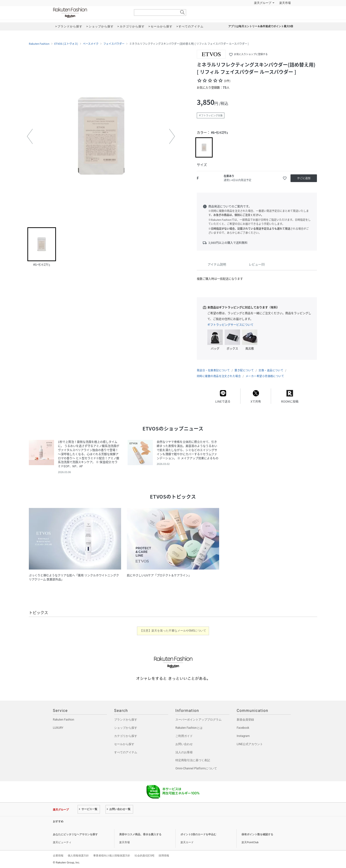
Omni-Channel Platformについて (196, 768)
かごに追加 (304, 178)
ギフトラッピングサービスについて (230, 325)
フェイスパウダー (114, 44)
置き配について (244, 370)
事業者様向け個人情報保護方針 (112, 855)
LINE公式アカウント (250, 744)
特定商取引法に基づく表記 (193, 760)
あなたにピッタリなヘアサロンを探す (75, 834)
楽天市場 (285, 3)
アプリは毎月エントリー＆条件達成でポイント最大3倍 (261, 26)
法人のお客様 (184, 752)
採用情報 (164, 855)
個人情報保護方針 (78, 855)
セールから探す (124, 744)
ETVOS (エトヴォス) (66, 44)
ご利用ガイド (184, 736)
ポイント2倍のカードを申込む (198, 834)
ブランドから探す (126, 720)
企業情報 (58, 855)
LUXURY (58, 728)
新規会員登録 (245, 720)
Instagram (243, 736)
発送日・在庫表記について (213, 370)
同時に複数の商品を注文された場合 (219, 376)
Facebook (243, 728)
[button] (30, 136)
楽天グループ (263, 3)
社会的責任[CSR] (144, 855)
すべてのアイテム (126, 752)
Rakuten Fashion (90, 13)
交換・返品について (271, 370)
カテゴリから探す (126, 736)
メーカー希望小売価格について (265, 376)
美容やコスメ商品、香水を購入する (140, 834)
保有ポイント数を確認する (257, 834)
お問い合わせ (184, 744)
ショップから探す (126, 728)
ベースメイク (91, 44)
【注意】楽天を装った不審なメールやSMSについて (173, 631)
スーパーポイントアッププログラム (198, 720)
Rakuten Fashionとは (189, 728)
